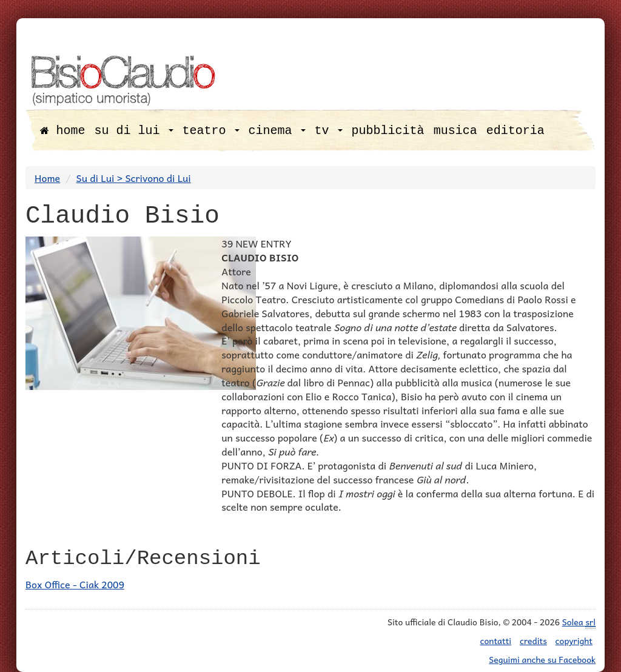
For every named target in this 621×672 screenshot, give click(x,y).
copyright (574, 640)
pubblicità (388, 131)
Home (47, 178)
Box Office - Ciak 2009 (75, 584)
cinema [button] (277, 131)
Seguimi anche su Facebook (542, 659)
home (63, 131)
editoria (515, 131)
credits (533, 640)
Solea (579, 622)
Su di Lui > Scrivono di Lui (134, 178)
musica (455, 131)
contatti (496, 640)
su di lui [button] (134, 131)
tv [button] (329, 131)
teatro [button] (211, 131)
